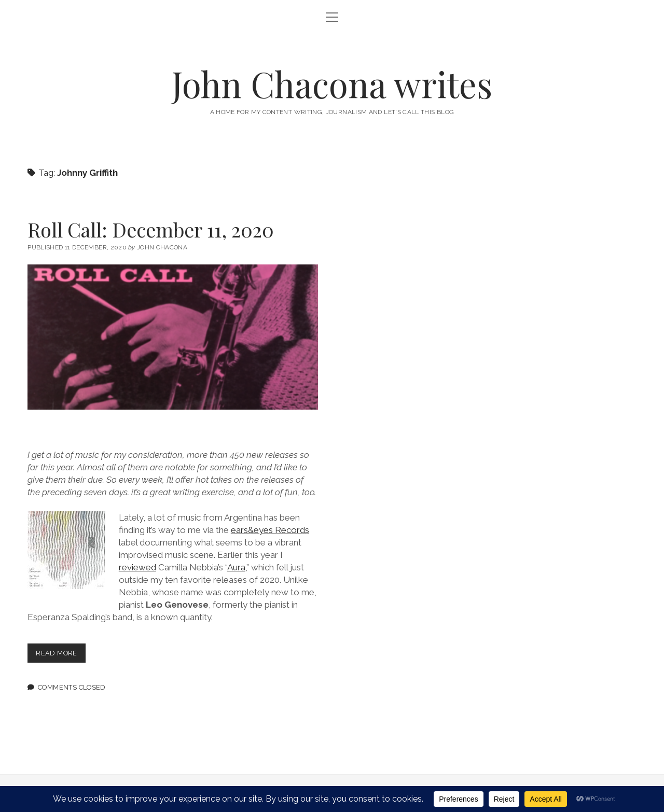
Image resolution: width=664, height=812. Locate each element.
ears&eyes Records (270, 530)
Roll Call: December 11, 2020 (151, 229)
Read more (60, 655)
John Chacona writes (332, 84)
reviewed (137, 567)
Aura (236, 567)
